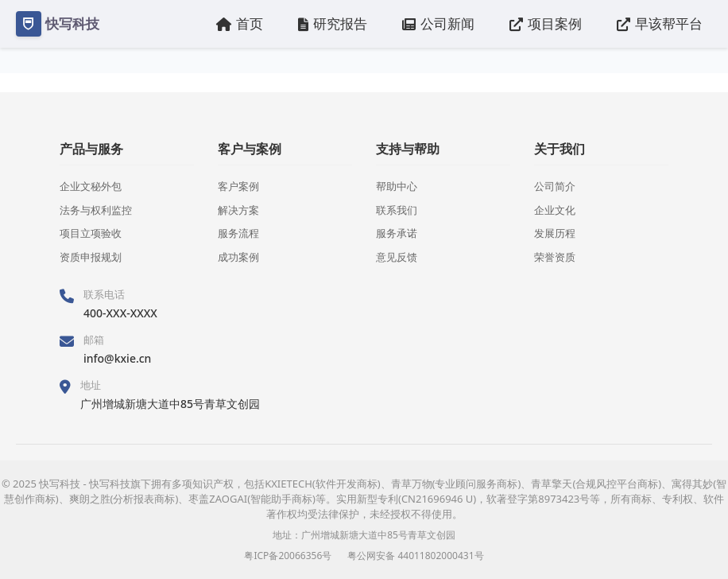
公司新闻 (438, 23)
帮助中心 (397, 186)
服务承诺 (397, 233)
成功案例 (238, 257)
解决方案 (238, 210)
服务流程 (238, 233)
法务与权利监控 (96, 210)
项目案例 (546, 23)
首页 (240, 23)
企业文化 (555, 210)
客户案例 (238, 186)
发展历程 (555, 233)
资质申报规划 (91, 257)
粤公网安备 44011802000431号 (415, 556)
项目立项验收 (91, 233)
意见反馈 (397, 257)
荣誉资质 (555, 257)
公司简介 (555, 186)
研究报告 (333, 23)
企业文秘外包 (91, 186)
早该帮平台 (660, 23)
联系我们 (397, 210)
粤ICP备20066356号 (288, 556)
